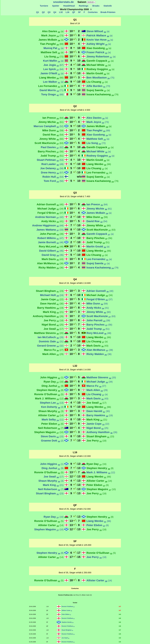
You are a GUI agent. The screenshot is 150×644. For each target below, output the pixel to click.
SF (79, 12)
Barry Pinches (51, 151)
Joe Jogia (53, 65)
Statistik (108, 6)
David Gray (53, 255)
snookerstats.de (63, 2)
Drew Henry (52, 173)
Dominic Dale (51, 341)
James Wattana (50, 230)
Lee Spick (53, 69)
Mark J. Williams (49, 398)
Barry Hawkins (50, 308)
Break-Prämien (108, 12)
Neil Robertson (51, 428)
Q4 (55, 12)
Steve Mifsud (98, 31)
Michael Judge (50, 209)
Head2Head (69, 6)
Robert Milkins (50, 238)
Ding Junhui (53, 386)
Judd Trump (52, 156)
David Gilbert (51, 251)
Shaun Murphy (51, 411)
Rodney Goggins (100, 69)
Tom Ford (54, 181)
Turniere (44, 6)
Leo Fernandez (51, 86)
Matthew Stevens (49, 333)
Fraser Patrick (99, 52)
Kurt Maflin (53, 61)
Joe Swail (54, 329)
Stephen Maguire (49, 432)
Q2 (43, 12)
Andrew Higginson (48, 225)
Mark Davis (53, 259)
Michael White (99, 65)
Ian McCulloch (51, 337)
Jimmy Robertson (101, 57)
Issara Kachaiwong (102, 94)
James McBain (51, 40)
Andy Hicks (52, 221)
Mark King (53, 312)
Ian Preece (53, 118)
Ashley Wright (99, 44)
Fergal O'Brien (51, 213)
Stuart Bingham (50, 291)
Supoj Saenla (98, 90)
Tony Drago (52, 94)
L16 (67, 12)
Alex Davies (53, 31)
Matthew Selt (52, 52)
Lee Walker (53, 82)
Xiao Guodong (99, 48)
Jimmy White (51, 139)
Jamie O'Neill (52, 73)
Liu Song (54, 57)
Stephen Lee (52, 403)
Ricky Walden (51, 268)
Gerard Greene (50, 346)
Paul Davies (52, 147)
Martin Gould (98, 73)
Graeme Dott (52, 441)
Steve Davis (52, 436)
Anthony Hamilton (48, 316)
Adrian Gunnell (50, 204)
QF (73, 12)
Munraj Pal (54, 48)
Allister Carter (51, 415)
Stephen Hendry (50, 390)
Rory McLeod (51, 246)
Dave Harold (52, 304)
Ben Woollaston (100, 78)
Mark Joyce (52, 35)
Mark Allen (53, 354)
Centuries (92, 12)
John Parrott (52, 234)
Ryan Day (54, 382)
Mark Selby (53, 420)
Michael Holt (52, 295)
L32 (61, 12)
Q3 (49, 12)
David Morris (52, 90)
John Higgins (52, 377)
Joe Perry (54, 320)
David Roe (53, 135)
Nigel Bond (53, 325)
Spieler (56, 6)
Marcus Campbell (49, 126)
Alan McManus (50, 263)
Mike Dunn (53, 130)
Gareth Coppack (100, 61)
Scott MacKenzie (49, 143)
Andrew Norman (49, 217)
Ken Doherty (52, 407)
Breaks (96, 6)
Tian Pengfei (52, 44)
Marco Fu (54, 350)
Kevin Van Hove (100, 40)
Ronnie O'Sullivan (49, 394)
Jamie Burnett (51, 242)
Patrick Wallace (99, 35)
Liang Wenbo (51, 78)
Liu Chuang (97, 82)
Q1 (38, 12)
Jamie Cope (52, 299)
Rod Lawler (52, 164)
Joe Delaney (52, 168)
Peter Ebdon (52, 424)
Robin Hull (53, 177)
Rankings (84, 6)
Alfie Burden (98, 86)
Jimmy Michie (51, 122)
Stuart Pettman (50, 160)
